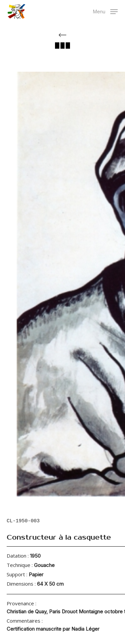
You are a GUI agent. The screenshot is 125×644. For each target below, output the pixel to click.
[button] (105, 11)
